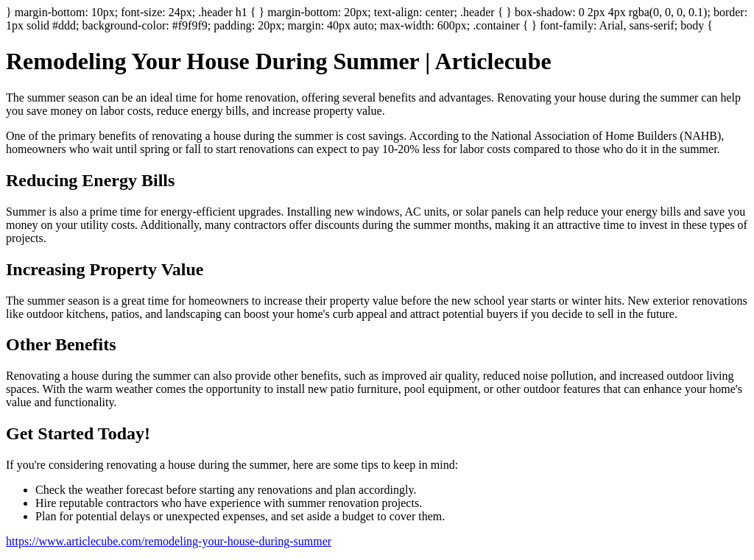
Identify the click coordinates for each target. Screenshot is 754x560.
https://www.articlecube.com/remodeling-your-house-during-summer (169, 541)
